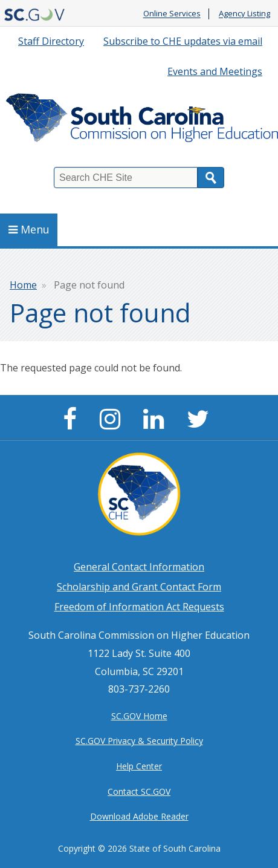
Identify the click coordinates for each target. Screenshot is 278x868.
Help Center (139, 766)
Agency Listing (244, 14)
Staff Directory (51, 41)
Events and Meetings (215, 71)
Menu (29, 229)
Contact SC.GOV (139, 791)
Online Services (172, 14)
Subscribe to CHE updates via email (183, 41)
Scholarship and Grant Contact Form (139, 587)
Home (23, 285)
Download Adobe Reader (139, 816)
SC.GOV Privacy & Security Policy (139, 741)
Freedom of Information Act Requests (139, 607)
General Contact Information (139, 567)
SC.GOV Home (139, 716)
